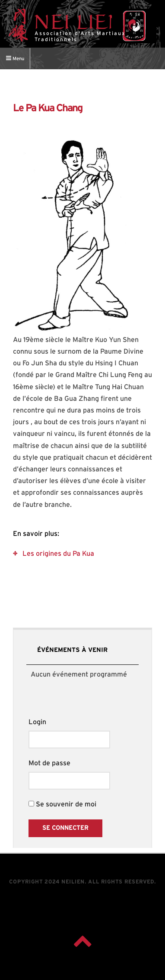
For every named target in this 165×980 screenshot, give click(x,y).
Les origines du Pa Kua (58, 554)
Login (37, 722)
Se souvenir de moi (62, 804)
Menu (15, 58)
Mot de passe (49, 763)
